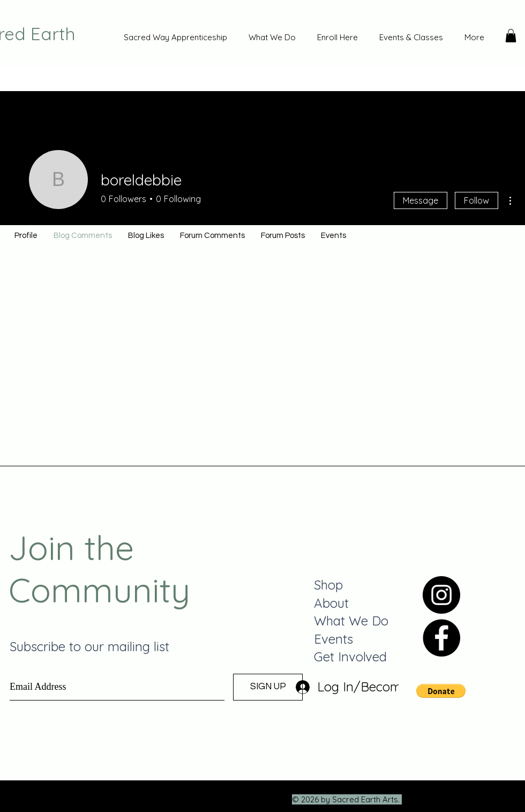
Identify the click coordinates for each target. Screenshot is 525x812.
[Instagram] (441, 595)
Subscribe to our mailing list (89, 646)
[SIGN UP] (268, 687)
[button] (511, 36)
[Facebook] (441, 638)
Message (421, 200)
